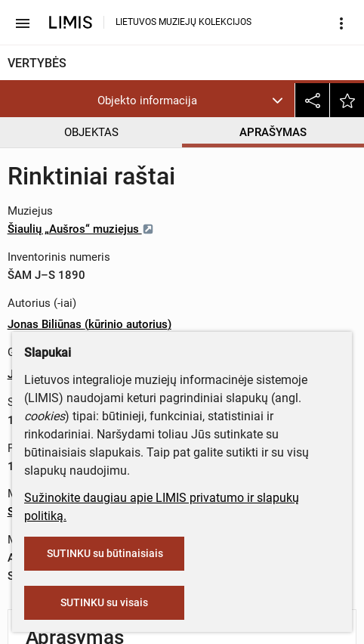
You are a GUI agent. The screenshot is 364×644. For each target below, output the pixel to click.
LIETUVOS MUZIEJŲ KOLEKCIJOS (184, 22)
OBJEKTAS (91, 132)
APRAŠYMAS (273, 132)
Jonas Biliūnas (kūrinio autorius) (89, 324)
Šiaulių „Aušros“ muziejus (81, 229)
